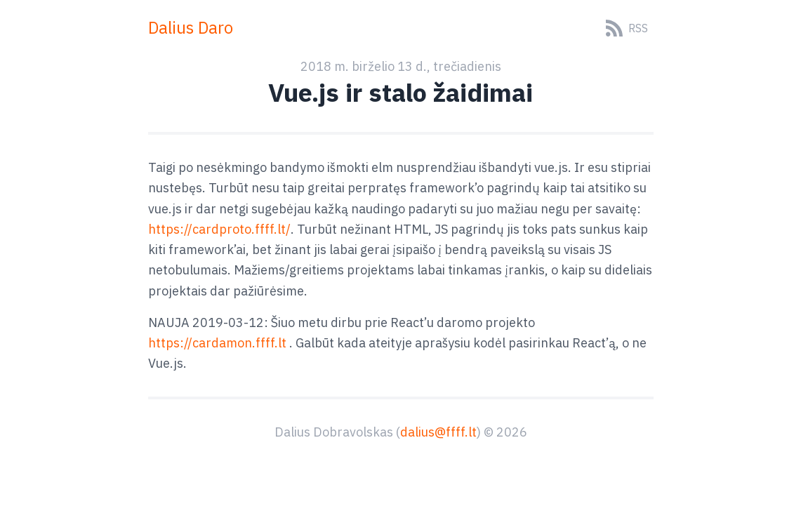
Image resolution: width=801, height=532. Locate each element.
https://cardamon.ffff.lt (217, 343)
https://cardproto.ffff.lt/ (219, 229)
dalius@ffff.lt (438, 432)
